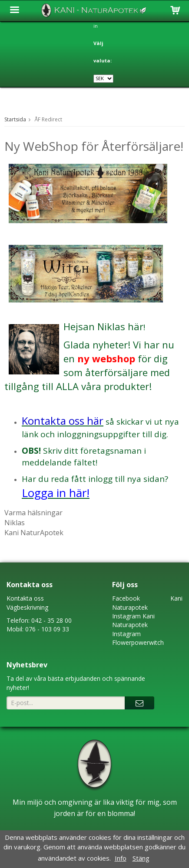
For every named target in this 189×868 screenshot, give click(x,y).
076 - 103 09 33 (47, 629)
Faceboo (124, 598)
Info (121, 858)
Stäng (141, 858)
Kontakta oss (25, 598)
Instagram (126, 616)
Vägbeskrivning (27, 607)
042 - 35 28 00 (51, 620)
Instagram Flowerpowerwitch (138, 638)
